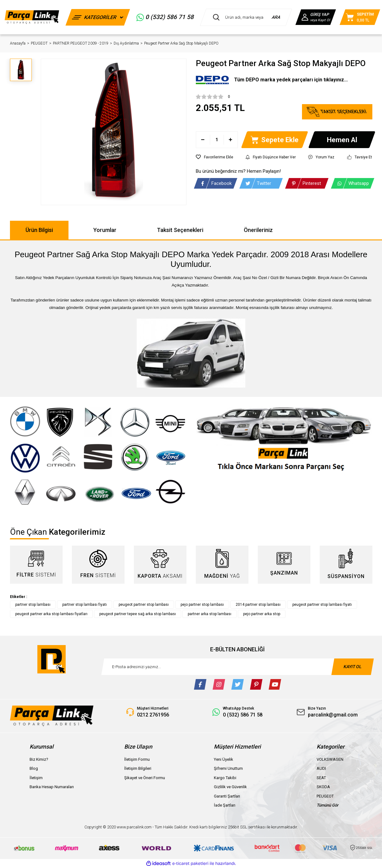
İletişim (36, 778)
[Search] (246, 17)
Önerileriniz (258, 230)
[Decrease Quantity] (203, 140)
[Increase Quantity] (231, 140)
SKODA (323, 787)
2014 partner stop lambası (258, 605)
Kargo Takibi (225, 778)
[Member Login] (316, 17)
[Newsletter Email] (238, 667)
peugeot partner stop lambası (144, 605)
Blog (34, 768)
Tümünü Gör (328, 805)
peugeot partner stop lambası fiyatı (322, 605)
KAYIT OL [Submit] (352, 667)
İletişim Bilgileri (138, 768)
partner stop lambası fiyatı (85, 605)
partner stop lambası (33, 605)
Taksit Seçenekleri (180, 230)
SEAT (321, 778)
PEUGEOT (325, 796)
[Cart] (360, 17)
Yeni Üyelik (224, 759)
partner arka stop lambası (210, 614)
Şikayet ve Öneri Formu (145, 778)
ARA (276, 17)
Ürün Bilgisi (39, 230)
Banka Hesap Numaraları (52, 787)
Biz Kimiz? (39, 759)
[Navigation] (98, 17)
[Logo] (32, 17)
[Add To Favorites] (215, 157)
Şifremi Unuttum (228, 768)
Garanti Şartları (227, 796)
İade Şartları (225, 805)
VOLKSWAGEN (330, 759)
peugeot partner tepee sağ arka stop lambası (138, 614)
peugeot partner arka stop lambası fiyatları (51, 614)
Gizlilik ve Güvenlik (230, 787)
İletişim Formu (137, 759)
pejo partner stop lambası (202, 605)
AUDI (321, 768)
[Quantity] (217, 140)
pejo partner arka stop (262, 614)
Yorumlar (105, 230)
